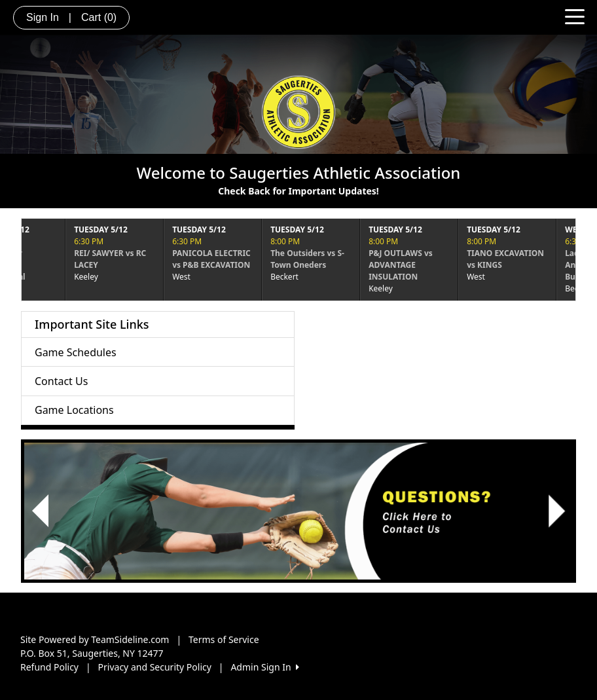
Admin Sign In (264, 667)
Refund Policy (49, 667)
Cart (99, 17)
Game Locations (74, 410)
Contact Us (61, 381)
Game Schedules (76, 352)
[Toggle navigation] (575, 16)
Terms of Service (224, 639)
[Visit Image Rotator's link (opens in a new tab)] (298, 511)
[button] (40, 511)
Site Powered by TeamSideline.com (95, 639)
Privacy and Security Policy (155, 667)
